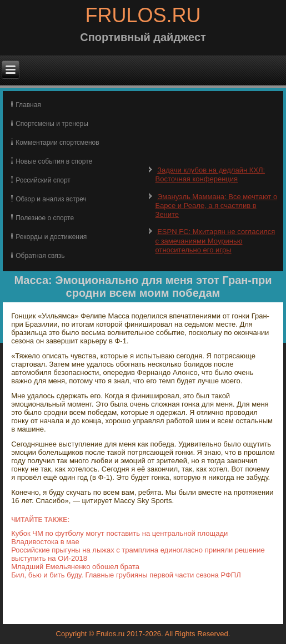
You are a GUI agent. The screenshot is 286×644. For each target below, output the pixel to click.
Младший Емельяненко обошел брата (75, 567)
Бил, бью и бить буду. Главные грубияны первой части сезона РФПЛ (126, 575)
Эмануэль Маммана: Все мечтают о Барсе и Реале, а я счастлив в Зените (217, 206)
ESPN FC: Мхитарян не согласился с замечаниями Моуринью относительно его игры (215, 241)
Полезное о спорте (45, 218)
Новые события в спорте (54, 161)
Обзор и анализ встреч (51, 199)
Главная (28, 105)
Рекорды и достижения (51, 237)
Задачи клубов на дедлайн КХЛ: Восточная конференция (210, 174)
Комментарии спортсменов (57, 143)
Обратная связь (40, 256)
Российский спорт (43, 180)
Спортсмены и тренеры (52, 124)
